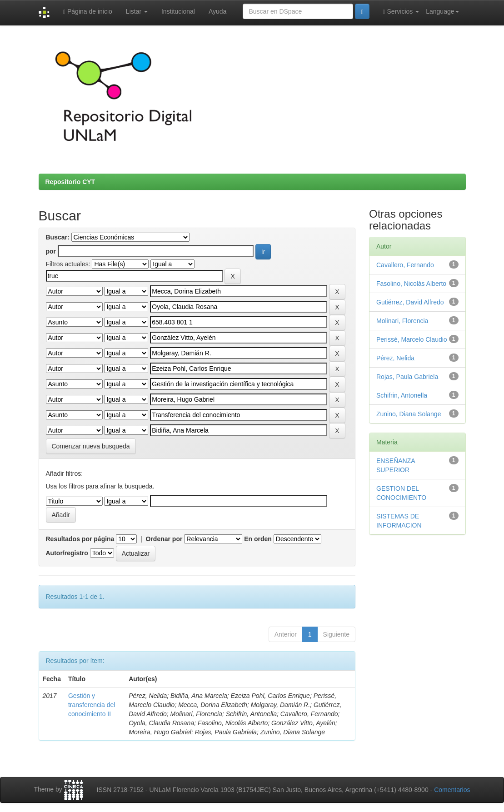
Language (442, 11)
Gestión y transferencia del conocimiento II (92, 705)
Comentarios (452, 790)
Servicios (401, 12)
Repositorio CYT (70, 182)
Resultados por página (80, 539)
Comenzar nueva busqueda (91, 446)
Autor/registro (67, 553)
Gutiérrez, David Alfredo (410, 302)
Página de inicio (88, 12)
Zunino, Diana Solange (409, 414)
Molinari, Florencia (402, 321)
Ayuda (217, 11)
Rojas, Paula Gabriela (407, 377)
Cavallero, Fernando (405, 265)
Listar (137, 11)
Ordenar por (164, 539)
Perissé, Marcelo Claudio (412, 339)
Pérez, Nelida (395, 358)
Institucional (178, 11)
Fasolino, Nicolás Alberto (411, 284)
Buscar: (58, 237)
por (51, 251)
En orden (258, 539)
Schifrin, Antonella (402, 395)
